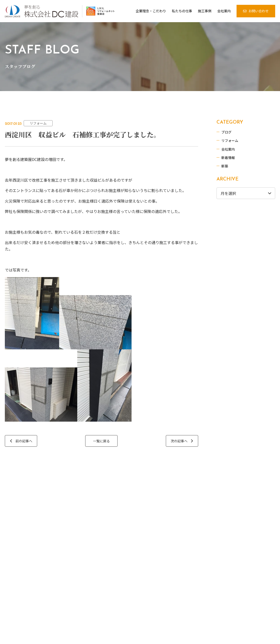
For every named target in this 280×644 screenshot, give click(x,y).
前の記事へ (24, 441)
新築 (225, 166)
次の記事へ (179, 441)
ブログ (227, 132)
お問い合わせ (259, 11)
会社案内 (229, 149)
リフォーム (38, 123)
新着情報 (229, 158)
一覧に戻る (101, 441)
